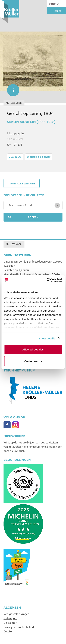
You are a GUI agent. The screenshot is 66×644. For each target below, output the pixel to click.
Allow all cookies (33, 349)
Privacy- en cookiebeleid (19, 627)
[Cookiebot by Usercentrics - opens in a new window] (47, 280)
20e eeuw (15, 157)
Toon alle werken (22, 183)
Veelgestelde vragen (16, 614)
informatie (11, 88)
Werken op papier (39, 157)
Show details (47, 338)
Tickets (56, 11)
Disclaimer (10, 622)
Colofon (8, 631)
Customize (33, 361)
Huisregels (10, 618)
